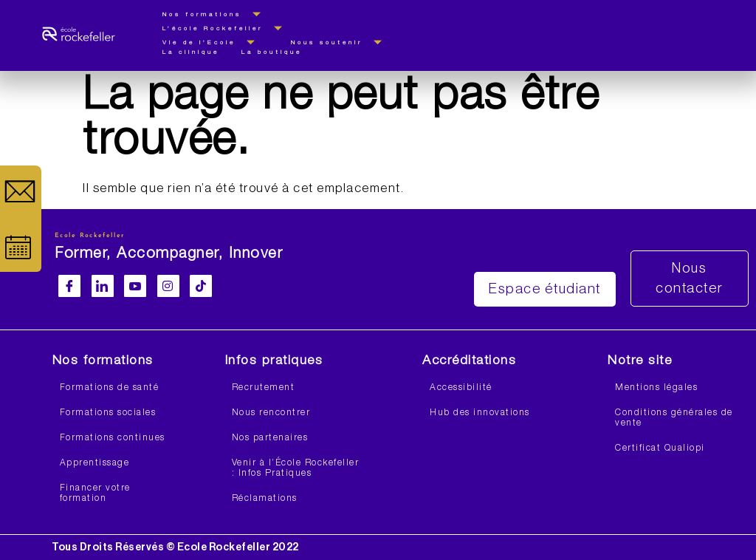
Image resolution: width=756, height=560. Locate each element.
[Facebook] (69, 286)
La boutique (272, 52)
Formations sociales (108, 413)
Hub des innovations (480, 413)
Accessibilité (461, 388)
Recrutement (264, 388)
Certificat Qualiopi (660, 448)
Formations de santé (110, 388)
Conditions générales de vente (674, 418)
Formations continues (113, 438)
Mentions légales (656, 388)
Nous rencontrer (271, 413)
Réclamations (265, 499)
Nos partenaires (270, 438)
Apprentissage (95, 463)
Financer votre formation (95, 494)
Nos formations (219, 14)
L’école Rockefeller (229, 28)
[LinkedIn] (103, 286)
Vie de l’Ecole (216, 42)
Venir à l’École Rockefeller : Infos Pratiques (296, 468)
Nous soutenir (343, 42)
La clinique (191, 52)
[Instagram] (168, 286)
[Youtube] (135, 286)
